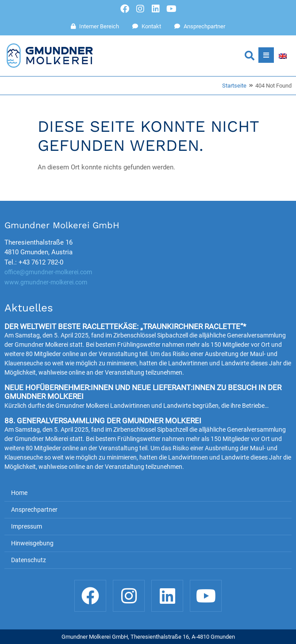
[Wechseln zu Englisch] (283, 56)
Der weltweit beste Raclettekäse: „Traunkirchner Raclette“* (125, 326)
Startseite (234, 86)
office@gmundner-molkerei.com (48, 272)
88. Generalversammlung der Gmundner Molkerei (103, 421)
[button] (250, 56)
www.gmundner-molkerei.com (46, 282)
